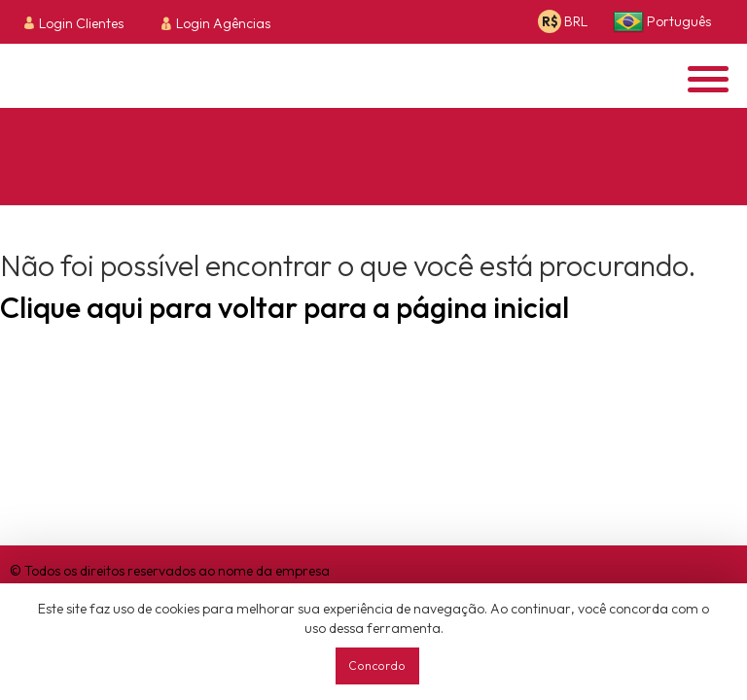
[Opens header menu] (708, 79)
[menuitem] (79, 22)
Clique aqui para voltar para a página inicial (285, 307)
